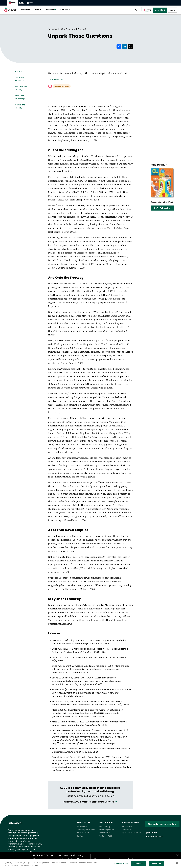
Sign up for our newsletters (162, 824)
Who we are (82, 827)
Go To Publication (162, 208)
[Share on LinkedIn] (125, 47)
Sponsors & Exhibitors (132, 833)
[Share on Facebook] (119, 47)
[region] (90, 864)
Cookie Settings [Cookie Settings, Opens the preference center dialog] (121, 863)
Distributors (127, 830)
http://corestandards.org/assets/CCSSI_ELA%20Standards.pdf (84, 743)
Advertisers (127, 827)
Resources (27, 10)
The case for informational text (86, 657)
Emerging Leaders (107, 830)
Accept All (156, 863)
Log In (173, 10)
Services (51, 10)
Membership (66, 10)
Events (40, 10)
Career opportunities (86, 830)
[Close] (177, 863)
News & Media (83, 833)
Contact (80, 836)
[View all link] (90, 802)
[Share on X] (130, 47)
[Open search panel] (137, 10)
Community (105, 833)
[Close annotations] (177, 855)
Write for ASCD (106, 836)
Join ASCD (160, 10)
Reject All (139, 863)
